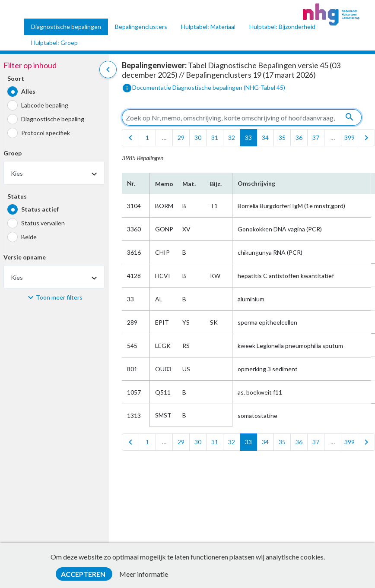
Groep (13, 153)
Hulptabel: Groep (54, 43)
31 (215, 138)
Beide (29, 237)
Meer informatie (144, 574)
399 (350, 138)
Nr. (131, 183)
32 (232, 138)
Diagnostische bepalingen (66, 27)
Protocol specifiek (46, 133)
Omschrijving (256, 183)
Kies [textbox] (17, 173)
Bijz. (216, 184)
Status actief (40, 209)
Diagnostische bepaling (53, 119)
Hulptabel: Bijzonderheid (282, 27)
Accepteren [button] (84, 574)
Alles (28, 91)
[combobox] (54, 173)
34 (265, 138)
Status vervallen (43, 223)
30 (198, 138)
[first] (130, 138)
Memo (164, 184)
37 (316, 138)
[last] (366, 138)
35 (282, 138)
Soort (16, 78)
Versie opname (25, 257)
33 (248, 138)
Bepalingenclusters (141, 27)
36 (299, 138)
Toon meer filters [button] (59, 297)
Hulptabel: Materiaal (208, 27)
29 (181, 138)
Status (17, 196)
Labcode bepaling (45, 105)
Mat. (189, 184)
